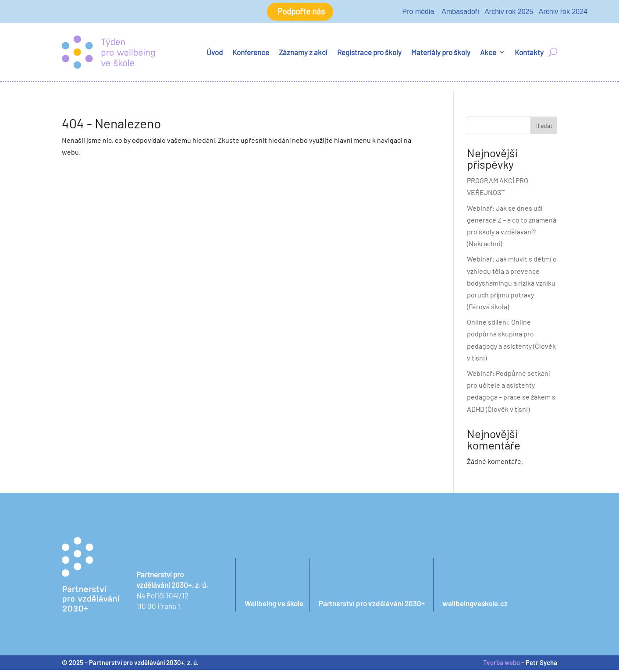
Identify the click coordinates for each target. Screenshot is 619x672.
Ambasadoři (460, 12)
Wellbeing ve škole (274, 605)
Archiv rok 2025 (509, 12)
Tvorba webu (502, 665)
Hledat (544, 128)
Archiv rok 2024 (563, 12)
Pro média (418, 12)
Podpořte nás (301, 13)
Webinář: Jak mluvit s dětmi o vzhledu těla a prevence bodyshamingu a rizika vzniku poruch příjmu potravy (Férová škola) (512, 285)
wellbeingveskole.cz (475, 605)
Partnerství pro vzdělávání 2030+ (372, 605)
